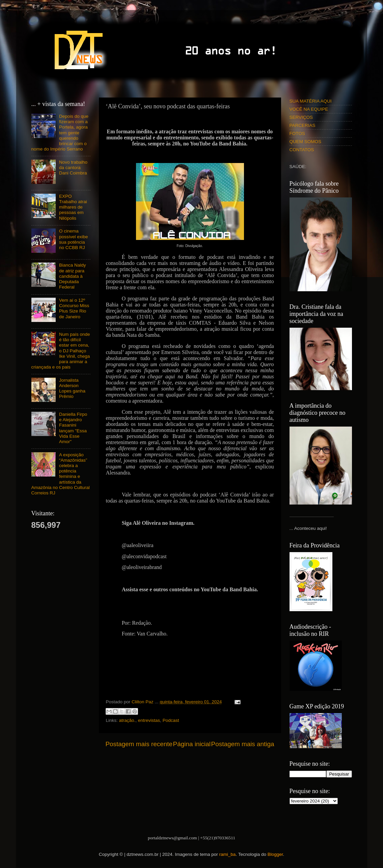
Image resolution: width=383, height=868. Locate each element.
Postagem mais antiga (243, 744)
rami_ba (228, 854)
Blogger (275, 854)
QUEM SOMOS (306, 142)
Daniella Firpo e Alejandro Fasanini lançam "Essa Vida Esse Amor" (73, 428)
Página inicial (192, 744)
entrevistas (149, 720)
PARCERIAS (303, 125)
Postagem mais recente (139, 744)
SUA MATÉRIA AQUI (311, 101)
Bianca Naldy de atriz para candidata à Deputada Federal (73, 276)
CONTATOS (302, 150)
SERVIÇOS (301, 117)
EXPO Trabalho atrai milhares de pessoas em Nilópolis (73, 207)
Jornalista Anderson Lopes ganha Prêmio (72, 388)
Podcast (171, 720)
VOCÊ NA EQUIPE (309, 109)
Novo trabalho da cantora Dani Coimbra (73, 168)
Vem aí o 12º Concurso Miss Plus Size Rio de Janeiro (74, 308)
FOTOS (297, 133)
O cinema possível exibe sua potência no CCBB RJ (74, 239)
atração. (127, 720)
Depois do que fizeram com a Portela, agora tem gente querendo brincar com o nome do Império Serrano (60, 133)
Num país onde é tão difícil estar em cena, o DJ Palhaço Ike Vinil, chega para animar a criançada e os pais (61, 351)
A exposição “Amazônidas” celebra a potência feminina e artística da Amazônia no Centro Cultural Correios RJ (61, 474)
